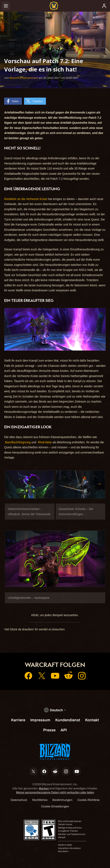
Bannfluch (11, 442)
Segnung (25, 442)
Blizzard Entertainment (24, 78)
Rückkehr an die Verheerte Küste (26, 199)
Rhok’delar (45, 442)
